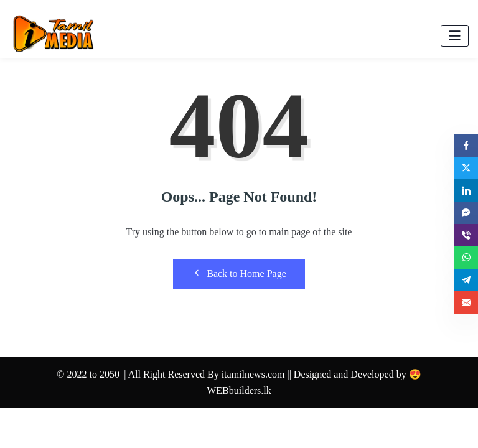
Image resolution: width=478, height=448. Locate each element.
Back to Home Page (239, 273)
